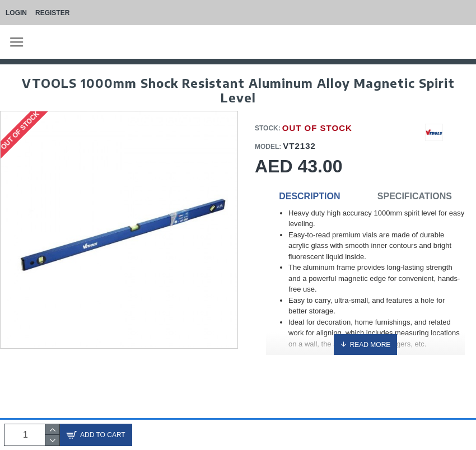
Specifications (415, 196)
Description (309, 196)
